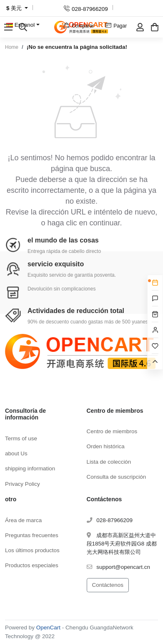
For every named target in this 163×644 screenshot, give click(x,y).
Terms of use (21, 438)
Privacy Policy (23, 484)
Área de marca (23, 520)
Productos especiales (32, 565)
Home (12, 47)
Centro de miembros (112, 431)
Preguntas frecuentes (32, 535)
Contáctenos (108, 585)
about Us (16, 453)
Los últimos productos (32, 550)
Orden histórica (106, 446)
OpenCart (48, 628)
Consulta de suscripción (117, 477)
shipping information (30, 468)
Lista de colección (109, 462)
